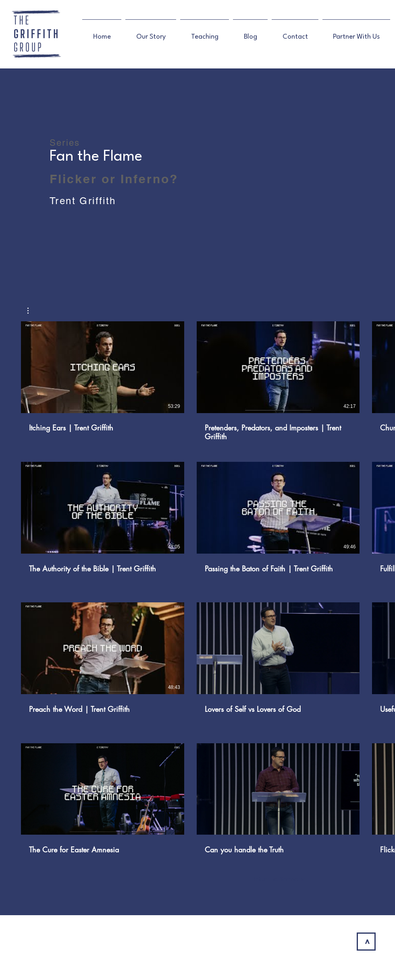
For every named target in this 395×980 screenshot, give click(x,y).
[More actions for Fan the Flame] (32, 311)
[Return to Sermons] (278, 879)
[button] (32, 311)
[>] (366, 942)
